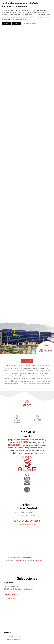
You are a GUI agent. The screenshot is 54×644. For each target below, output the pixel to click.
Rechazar (16, 23)
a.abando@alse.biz (22, 561)
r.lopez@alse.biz (9, 598)
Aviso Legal (7, 20)
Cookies (12, 10)
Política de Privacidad (19, 20)
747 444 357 (14, 594)
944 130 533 (37, 561)
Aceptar (6, 23)
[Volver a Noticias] (27, 361)
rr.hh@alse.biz (26, 558)
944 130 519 (35, 521)
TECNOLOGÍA (14, 445)
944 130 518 (23, 521)
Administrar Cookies (30, 23)
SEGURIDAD (40, 440)
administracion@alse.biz (27, 525)
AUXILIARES (24, 442)
